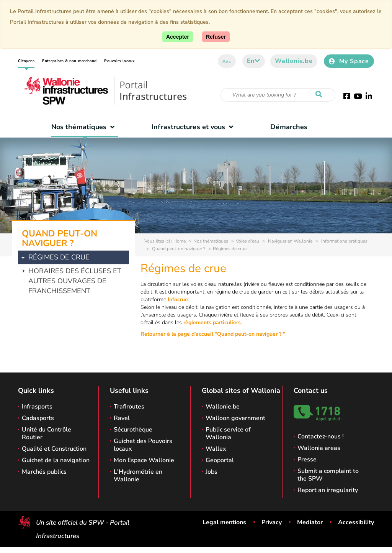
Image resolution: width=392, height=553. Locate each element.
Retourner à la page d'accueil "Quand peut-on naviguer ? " (213, 334)
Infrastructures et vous (194, 127)
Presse (307, 459)
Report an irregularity (328, 490)
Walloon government (235, 418)
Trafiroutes (129, 407)
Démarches (289, 127)
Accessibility (356, 522)
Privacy (272, 522)
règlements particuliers (212, 322)
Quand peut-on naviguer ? (178, 249)
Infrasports (37, 407)
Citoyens (26, 61)
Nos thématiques (85, 127)
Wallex (216, 449)
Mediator (310, 522)
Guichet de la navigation (56, 460)
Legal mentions (224, 522)
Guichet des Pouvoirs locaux (143, 445)
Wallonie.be (294, 61)
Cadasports (38, 418)
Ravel (122, 418)
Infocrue (178, 299)
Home (180, 241)
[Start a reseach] (320, 95)
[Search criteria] (278, 95)
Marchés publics (44, 472)
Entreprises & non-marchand (69, 61)
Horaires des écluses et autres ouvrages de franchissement (75, 281)
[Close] (216, 37)
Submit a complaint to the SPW (328, 475)
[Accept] (178, 37)
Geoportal (220, 460)
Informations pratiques (344, 241)
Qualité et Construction (54, 449)
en (254, 61)
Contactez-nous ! (321, 436)
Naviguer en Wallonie (290, 241)
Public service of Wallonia (228, 433)
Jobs (212, 472)
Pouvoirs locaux (119, 61)
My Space (349, 61)
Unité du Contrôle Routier (47, 433)
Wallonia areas (319, 448)
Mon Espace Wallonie (144, 460)
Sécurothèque (133, 430)
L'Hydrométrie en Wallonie (138, 476)
